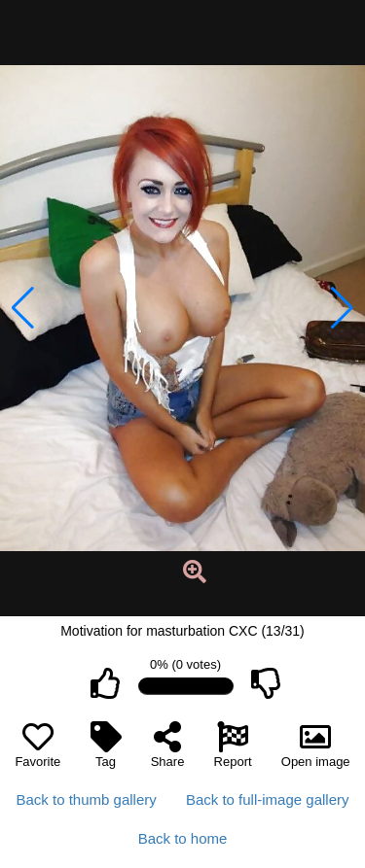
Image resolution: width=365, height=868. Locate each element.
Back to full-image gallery (268, 799)
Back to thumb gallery (87, 799)
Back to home (183, 838)
